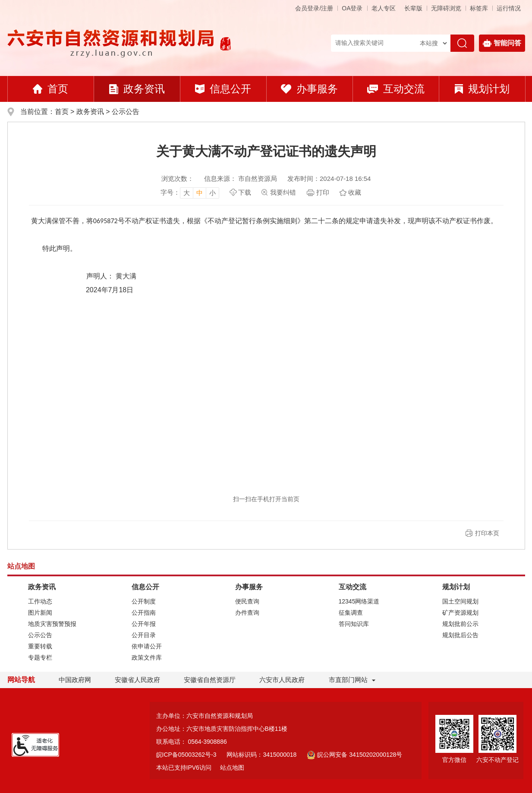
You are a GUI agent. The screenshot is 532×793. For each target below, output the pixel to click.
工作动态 (40, 601)
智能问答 (502, 43)
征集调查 (351, 613)
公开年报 (144, 624)
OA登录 (352, 8)
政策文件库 (147, 657)
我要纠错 (283, 192)
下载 (245, 192)
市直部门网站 (352, 680)
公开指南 (144, 613)
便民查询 (247, 601)
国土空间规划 (460, 601)
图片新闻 (40, 613)
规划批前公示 (460, 624)
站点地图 (232, 768)
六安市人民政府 (282, 680)
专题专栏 (40, 657)
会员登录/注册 (314, 8)
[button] (413, 8)
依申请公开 (147, 646)
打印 (323, 192)
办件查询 (247, 613)
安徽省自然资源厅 (210, 680)
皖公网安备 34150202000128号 (354, 755)
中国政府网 (75, 680)
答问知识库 (354, 624)
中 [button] (200, 193)
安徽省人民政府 (137, 680)
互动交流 (396, 89)
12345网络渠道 (359, 601)
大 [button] (187, 193)
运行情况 (509, 8)
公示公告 (126, 112)
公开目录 (144, 635)
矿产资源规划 (460, 613)
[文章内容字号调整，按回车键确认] (190, 193)
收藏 (355, 192)
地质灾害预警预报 (52, 624)
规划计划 (482, 89)
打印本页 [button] (487, 533)
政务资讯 (137, 89)
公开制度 (144, 601)
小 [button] (212, 193)
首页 (50, 89)
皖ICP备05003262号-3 (186, 755)
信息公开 (223, 89)
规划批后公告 (460, 635)
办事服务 (309, 89)
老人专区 (384, 8)
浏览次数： (178, 179)
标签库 (479, 8)
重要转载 (40, 646)
